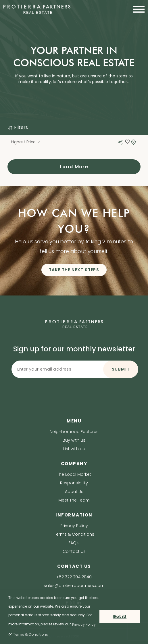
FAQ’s (74, 543)
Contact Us (74, 551)
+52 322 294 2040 (74, 577)
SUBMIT (121, 369)
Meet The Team (74, 500)
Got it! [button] (120, 616)
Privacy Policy (74, 526)
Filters (18, 127)
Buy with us (74, 440)
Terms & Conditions (74, 534)
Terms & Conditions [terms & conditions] (31, 634)
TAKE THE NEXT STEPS (74, 270)
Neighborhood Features (74, 432)
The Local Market (74, 474)
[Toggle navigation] (137, 9)
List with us (74, 449)
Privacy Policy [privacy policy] (84, 624)
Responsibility (74, 483)
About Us (74, 492)
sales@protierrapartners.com (74, 586)
